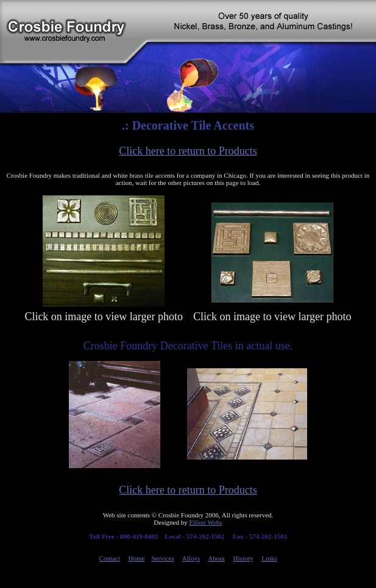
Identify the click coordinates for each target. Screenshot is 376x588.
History (243, 558)
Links (269, 558)
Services (162, 558)
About (216, 558)
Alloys (191, 558)
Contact (110, 558)
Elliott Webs (205, 522)
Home (137, 558)
